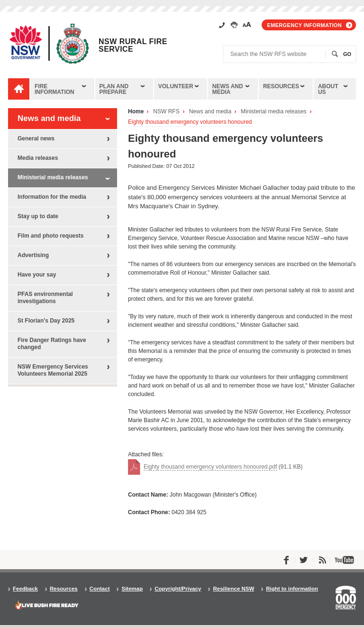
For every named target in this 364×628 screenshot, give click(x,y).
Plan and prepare (114, 89)
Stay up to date (38, 216)
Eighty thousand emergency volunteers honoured (190, 122)
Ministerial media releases (274, 112)
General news (36, 139)
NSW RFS (166, 112)
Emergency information (305, 25)
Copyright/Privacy (178, 589)
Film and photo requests (50, 236)
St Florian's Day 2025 (46, 321)
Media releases (38, 158)
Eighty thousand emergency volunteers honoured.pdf (210, 467)
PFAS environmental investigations (45, 298)
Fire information (55, 89)
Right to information (292, 589)
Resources (281, 86)
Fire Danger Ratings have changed (52, 344)
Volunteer (176, 86)
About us (328, 89)
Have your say (37, 275)
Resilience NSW (233, 589)
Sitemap (132, 589)
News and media (228, 89)
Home (136, 112)
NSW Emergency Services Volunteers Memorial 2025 (53, 370)
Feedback (25, 589)
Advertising (33, 255)
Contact (100, 589)
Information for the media (52, 197)
